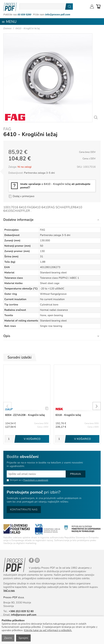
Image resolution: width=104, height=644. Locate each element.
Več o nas (9, 591)
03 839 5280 (25, 15)
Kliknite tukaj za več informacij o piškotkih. (48, 630)
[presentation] (7, 406)
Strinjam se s (15, 480)
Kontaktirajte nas (24, 510)
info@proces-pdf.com (58, 15)
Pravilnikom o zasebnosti (36, 480)
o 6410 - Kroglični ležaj (55, 186)
